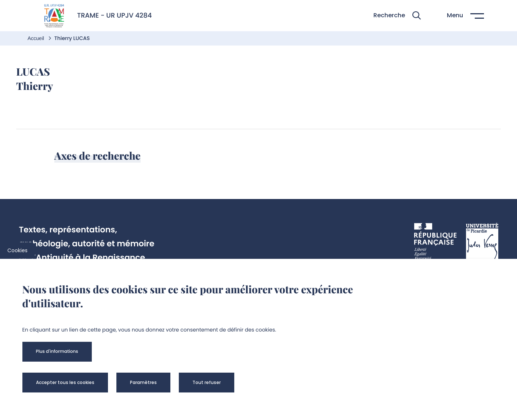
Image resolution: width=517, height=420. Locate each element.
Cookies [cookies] (17, 250)
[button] (397, 16)
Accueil (37, 38)
